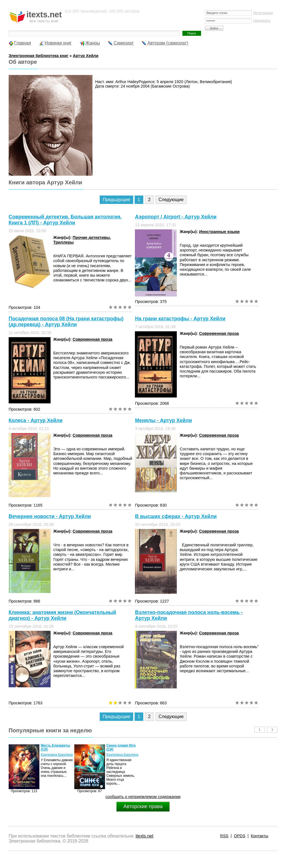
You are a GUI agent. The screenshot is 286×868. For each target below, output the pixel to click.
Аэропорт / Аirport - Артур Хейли (176, 217)
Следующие (171, 200)
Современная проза (92, 339)
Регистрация (263, 13)
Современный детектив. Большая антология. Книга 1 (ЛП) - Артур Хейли (65, 220)
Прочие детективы (91, 237)
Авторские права (143, 806)
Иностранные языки (219, 232)
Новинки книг (58, 43)
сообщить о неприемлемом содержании (143, 797)
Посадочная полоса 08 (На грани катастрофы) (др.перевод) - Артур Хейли (66, 322)
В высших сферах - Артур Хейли (176, 516)
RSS (224, 836)
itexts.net (144, 836)
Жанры (93, 43)
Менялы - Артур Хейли (163, 420)
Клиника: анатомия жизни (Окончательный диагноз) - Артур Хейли (62, 615)
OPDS (240, 836)
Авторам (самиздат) (168, 43)
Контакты (259, 836)
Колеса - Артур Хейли (36, 420)
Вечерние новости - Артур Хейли (50, 516)
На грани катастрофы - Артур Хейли (180, 319)
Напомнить (262, 21)
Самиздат (124, 43)
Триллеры (64, 242)
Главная (23, 43)
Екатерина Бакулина (57, 755)
